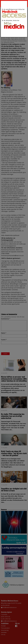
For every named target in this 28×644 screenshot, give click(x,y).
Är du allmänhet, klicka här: (14, 24)
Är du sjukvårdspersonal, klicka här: (14, 13)
